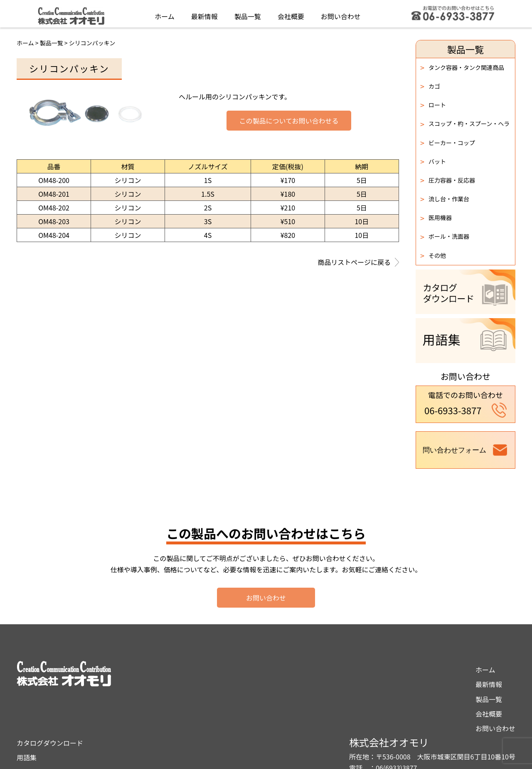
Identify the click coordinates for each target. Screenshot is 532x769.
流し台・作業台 (445, 199)
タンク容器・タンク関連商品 (462, 67)
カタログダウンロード (276, 670)
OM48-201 (54, 194)
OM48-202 (54, 208)
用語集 (253, 684)
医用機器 (436, 218)
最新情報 (204, 14)
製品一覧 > (54, 43)
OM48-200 (54, 180)
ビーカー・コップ (448, 143)
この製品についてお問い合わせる (289, 121)
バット (433, 161)
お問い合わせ (341, 14)
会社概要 (291, 14)
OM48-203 (54, 221)
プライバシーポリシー (276, 699)
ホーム (165, 14)
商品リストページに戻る (358, 263)
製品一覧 (248, 14)
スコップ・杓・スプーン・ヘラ (465, 124)
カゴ (430, 86)
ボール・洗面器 (445, 237)
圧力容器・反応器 (448, 180)
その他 (433, 255)
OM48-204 (54, 235)
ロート (433, 105)
